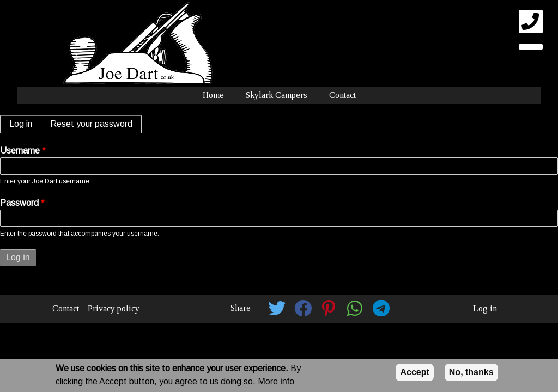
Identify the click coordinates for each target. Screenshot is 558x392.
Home (213, 95)
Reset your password (91, 124)
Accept (414, 372)
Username (20, 151)
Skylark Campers (277, 95)
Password (19, 203)
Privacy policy (114, 308)
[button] (277, 308)
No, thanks (471, 372)
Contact (342, 95)
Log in (25, 124)
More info (276, 381)
